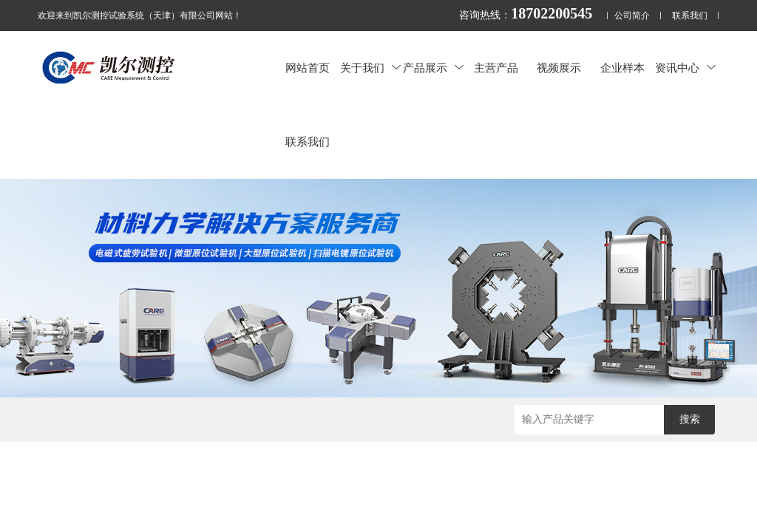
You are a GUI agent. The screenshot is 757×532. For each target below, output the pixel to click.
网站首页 (308, 68)
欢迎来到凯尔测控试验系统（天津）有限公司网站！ (140, 16)
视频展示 (559, 68)
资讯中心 (685, 68)
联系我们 (690, 16)
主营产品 (496, 68)
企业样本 (622, 68)
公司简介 (632, 16)
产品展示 (433, 68)
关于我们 (370, 68)
